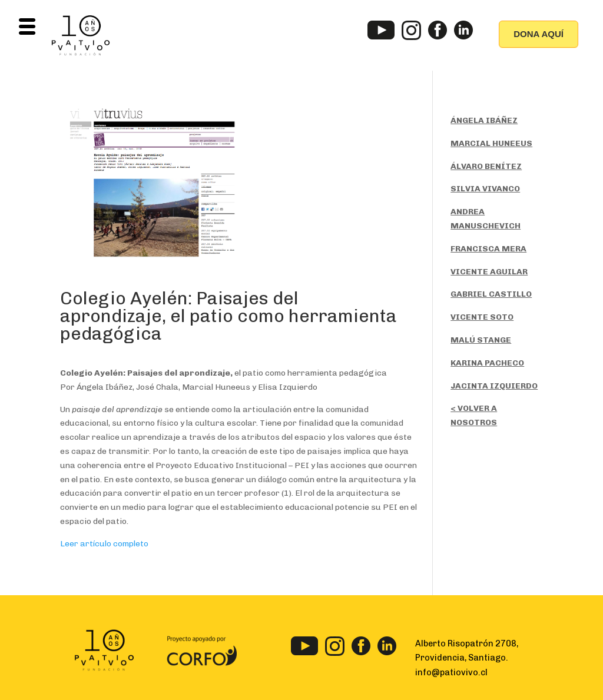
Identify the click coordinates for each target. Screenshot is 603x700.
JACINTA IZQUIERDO (494, 386)
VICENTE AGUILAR (489, 272)
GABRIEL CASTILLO (491, 294)
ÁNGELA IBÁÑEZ (484, 120)
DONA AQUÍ (539, 34)
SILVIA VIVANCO (485, 189)
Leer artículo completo (104, 544)
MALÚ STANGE (481, 340)
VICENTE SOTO (482, 317)
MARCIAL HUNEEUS (491, 143)
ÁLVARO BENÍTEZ (486, 166)
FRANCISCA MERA (488, 249)
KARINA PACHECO (487, 363)
